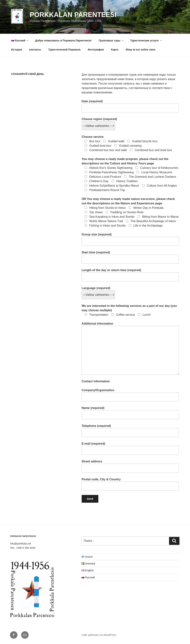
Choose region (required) (99, 122)
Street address (130, 466)
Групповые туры (111, 41)
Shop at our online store (141, 50)
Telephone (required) (130, 431)
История (17, 50)
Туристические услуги (146, 41)
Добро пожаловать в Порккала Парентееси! (63, 41)
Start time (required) (130, 257)
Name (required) (130, 413)
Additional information (130, 348)
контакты (35, 50)
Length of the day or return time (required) (130, 275)
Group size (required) (130, 239)
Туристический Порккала (64, 50)
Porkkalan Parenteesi (73, 15)
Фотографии (96, 50)
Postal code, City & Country (130, 484)
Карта (115, 50)
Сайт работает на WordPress (99, 635)
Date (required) (130, 106)
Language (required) (98, 291)
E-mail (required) (130, 448)
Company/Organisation (130, 395)
